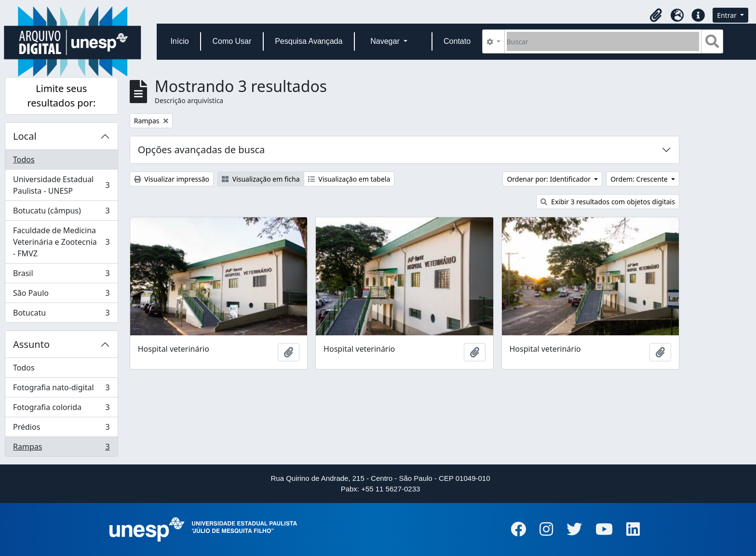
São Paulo (61, 295)
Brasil (61, 275)
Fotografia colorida (61, 409)
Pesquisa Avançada (309, 41)
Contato (457, 41)
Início (179, 41)
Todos (24, 159)
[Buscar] (603, 41)
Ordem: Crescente (640, 179)
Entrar (728, 15)
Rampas (61, 449)
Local (25, 136)
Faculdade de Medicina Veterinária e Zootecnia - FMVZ (61, 242)
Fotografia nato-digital (61, 390)
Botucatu (61, 315)
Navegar (386, 41)
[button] (656, 15)
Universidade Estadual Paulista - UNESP (61, 185)
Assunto (31, 344)
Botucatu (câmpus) (61, 213)
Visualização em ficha (261, 179)
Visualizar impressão (172, 179)
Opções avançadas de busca (202, 150)
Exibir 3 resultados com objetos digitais (607, 202)
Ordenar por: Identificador (549, 179)
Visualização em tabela (349, 179)
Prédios (61, 429)
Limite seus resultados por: (61, 96)
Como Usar (232, 41)
